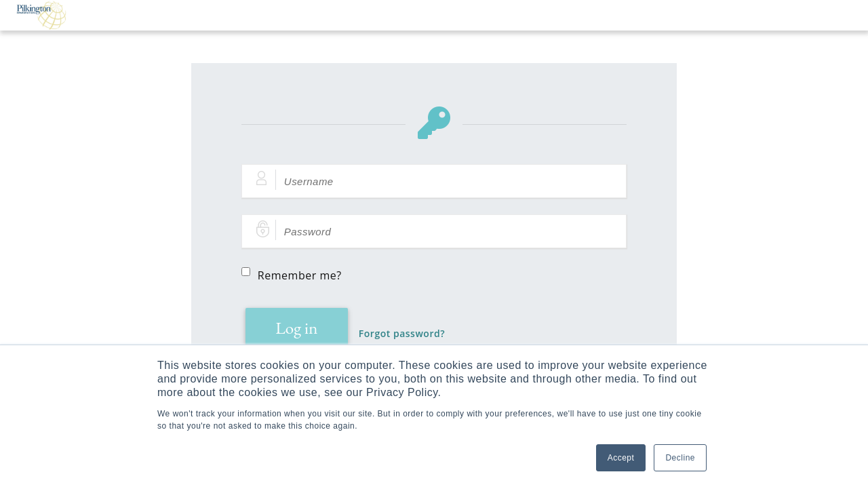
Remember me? (300, 275)
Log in (296, 328)
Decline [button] (680, 458)
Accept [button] (621, 458)
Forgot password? (402, 333)
